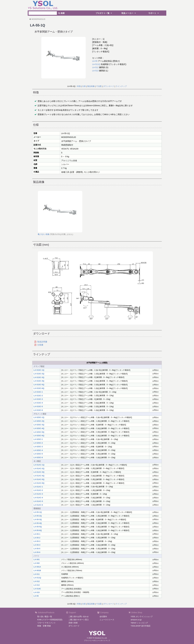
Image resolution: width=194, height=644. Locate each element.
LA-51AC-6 (38, 505)
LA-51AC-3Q (39, 472)
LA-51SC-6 (38, 410)
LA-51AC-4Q (39, 476)
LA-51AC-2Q (39, 468)
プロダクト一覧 (104, 13)
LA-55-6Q (38, 530)
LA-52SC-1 (38, 439)
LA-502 (37, 563)
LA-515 (37, 592)
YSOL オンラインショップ (142, 617)
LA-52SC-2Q (39, 421)
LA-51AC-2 (38, 490)
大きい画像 (44, 234)
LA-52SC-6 (38, 457)
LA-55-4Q (38, 523)
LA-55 (95, 61)
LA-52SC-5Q (39, 432)
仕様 (84, 86)
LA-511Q (96, 64)
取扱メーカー (129, 13)
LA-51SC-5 (38, 406)
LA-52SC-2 (38, 443)
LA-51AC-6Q (39, 483)
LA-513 (95, 71)
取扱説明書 (42, 342)
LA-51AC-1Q (39, 465)
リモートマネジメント (47, 623)
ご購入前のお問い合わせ (79, 617)
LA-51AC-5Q (39, 479)
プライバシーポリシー (92, 640)
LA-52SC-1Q (39, 417)
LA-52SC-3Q (39, 425)
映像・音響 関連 (44, 626)
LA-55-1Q (38, 512)
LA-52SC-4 (38, 450)
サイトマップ (105, 640)
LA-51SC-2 (38, 396)
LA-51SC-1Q (39, 370)
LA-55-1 (37, 534)
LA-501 (37, 559)
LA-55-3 (37, 541)
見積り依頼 (73, 623)
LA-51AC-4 (38, 498)
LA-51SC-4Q (39, 381)
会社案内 (103, 617)
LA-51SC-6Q (39, 388)
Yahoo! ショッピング (139, 623)
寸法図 (99, 86)
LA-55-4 (37, 545)
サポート (154, 13)
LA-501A (37, 567)
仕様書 (40, 345)
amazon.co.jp (136, 620)
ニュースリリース (107, 620)
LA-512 (95, 67)
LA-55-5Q (38, 527)
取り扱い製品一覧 (45, 617)
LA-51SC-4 (38, 403)
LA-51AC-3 (38, 494)
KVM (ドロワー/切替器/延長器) (50, 620)
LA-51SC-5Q (39, 385)
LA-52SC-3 (38, 447)
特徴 (79, 86)
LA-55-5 (37, 549)
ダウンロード (109, 86)
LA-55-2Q (38, 516)
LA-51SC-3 (38, 399)
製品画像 (91, 86)
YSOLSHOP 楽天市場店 (141, 626)
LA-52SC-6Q (39, 436)
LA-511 (37, 574)
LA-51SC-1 (38, 392)
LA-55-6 (37, 552)
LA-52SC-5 (38, 454)
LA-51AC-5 (38, 501)
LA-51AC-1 (38, 487)
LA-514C (37, 589)
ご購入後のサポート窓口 (79, 620)
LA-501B (37, 570)
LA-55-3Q (38, 519)
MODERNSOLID (38, 19)
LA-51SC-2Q (39, 374)
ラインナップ (121, 86)
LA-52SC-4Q (39, 428)
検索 (61, 13)
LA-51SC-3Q (39, 377)
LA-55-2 (37, 538)
